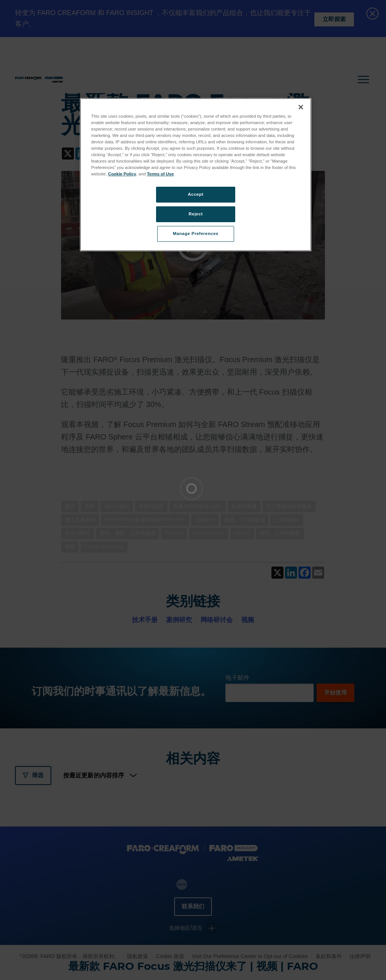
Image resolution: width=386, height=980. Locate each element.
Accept (195, 194)
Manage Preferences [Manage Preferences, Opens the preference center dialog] (196, 233)
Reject (196, 214)
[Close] (301, 107)
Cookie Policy (122, 174)
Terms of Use (160, 174)
